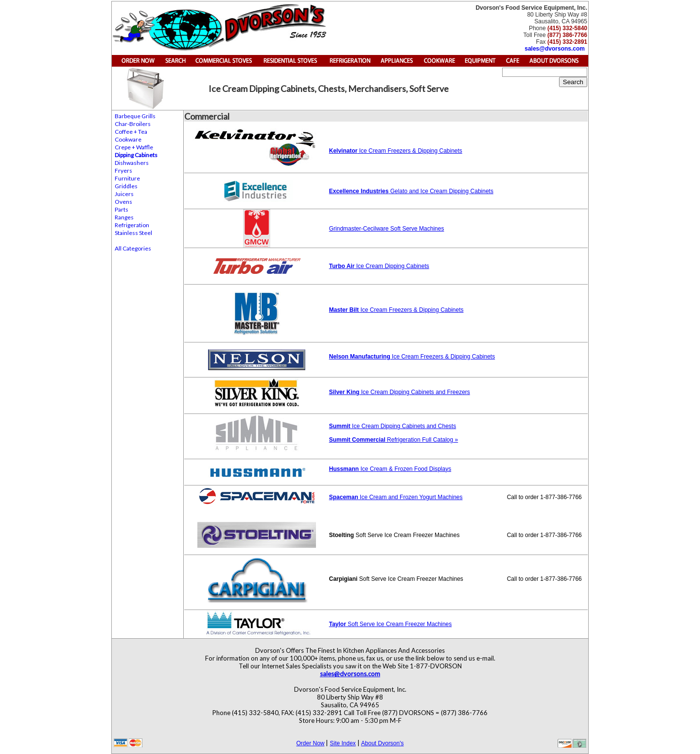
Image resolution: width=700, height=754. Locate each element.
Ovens (123, 202)
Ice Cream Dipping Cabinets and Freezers (414, 392)
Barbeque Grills (135, 116)
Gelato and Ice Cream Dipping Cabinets (441, 191)
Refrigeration (132, 225)
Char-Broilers (133, 124)
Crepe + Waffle (134, 147)
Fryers (123, 171)
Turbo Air (342, 266)
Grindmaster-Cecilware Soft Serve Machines (387, 229)
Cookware (128, 139)
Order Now (310, 743)
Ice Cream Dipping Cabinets (392, 266)
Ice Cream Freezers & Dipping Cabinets (396, 151)
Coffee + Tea (131, 132)
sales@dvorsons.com (555, 49)
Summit (340, 426)
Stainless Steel (133, 233)
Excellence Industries (359, 191)
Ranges (124, 217)
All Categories (133, 248)
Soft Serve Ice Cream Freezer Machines (391, 624)
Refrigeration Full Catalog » (394, 440)
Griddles (126, 186)
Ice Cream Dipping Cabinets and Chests (403, 426)
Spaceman (344, 497)
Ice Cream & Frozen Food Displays (390, 469)
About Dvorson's (383, 743)
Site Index (342, 743)
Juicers (124, 194)
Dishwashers (132, 163)
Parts (122, 209)
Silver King (344, 392)
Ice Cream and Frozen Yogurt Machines (411, 497)
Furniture (127, 178)
